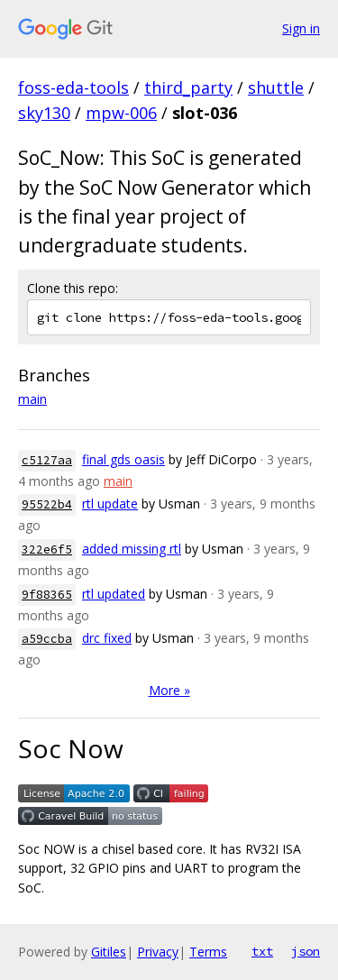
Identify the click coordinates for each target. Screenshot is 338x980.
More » (169, 690)
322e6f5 (47, 550)
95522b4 (47, 504)
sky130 (44, 113)
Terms (208, 952)
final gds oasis (123, 459)
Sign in (301, 28)
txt (262, 951)
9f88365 (47, 595)
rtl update (110, 504)
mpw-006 (121, 113)
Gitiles (109, 952)
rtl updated (114, 594)
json (306, 951)
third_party (188, 87)
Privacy (158, 952)
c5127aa (47, 460)
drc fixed (107, 638)
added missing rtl (132, 549)
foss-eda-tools (73, 87)
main (32, 399)
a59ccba (47, 639)
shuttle (276, 87)
